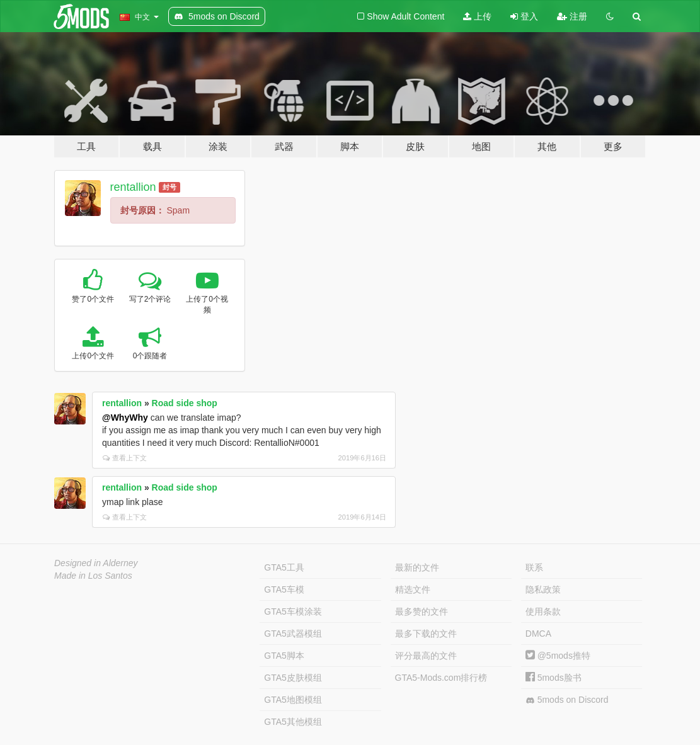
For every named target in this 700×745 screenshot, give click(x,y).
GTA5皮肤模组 (293, 678)
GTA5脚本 (284, 656)
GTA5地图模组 (293, 700)
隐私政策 (543, 589)
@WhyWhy (125, 418)
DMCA (538, 634)
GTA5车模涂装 (293, 611)
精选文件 (413, 589)
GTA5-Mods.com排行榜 (441, 678)
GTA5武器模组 (293, 634)
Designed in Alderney (96, 563)
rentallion (133, 187)
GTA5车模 (284, 589)
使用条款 (543, 611)
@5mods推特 (558, 656)
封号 (169, 187)
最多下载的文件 (426, 634)
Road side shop (185, 403)
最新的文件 (417, 567)
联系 (534, 567)
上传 (477, 16)
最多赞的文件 (422, 611)
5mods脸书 (554, 678)
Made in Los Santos (93, 576)
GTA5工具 (284, 567)
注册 (572, 16)
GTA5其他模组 (293, 722)
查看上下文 (125, 458)
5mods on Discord (567, 700)
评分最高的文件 (426, 656)
